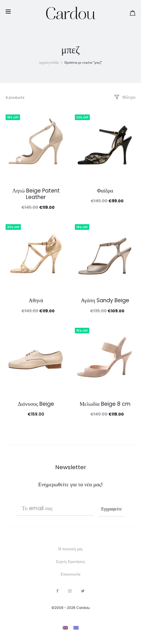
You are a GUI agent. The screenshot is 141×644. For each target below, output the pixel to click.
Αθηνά (36, 300)
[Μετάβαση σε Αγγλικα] (65, 627)
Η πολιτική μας (70, 549)
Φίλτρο (125, 97)
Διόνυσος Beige (36, 404)
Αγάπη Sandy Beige (105, 300)
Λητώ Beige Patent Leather (36, 194)
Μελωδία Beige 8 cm (105, 404)
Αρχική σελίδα (49, 62)
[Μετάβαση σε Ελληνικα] (76, 627)
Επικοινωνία (71, 574)
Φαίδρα (105, 191)
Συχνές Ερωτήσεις (70, 562)
